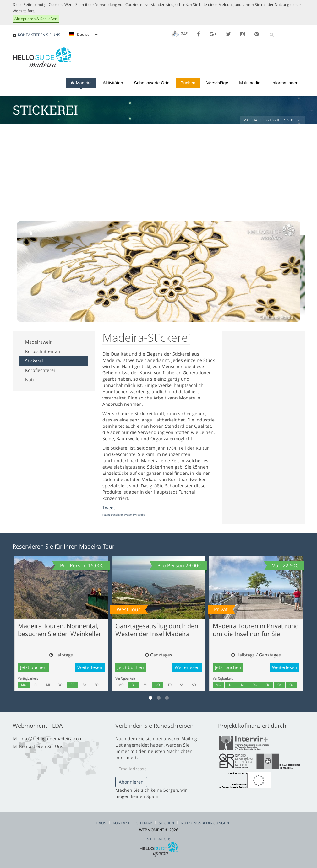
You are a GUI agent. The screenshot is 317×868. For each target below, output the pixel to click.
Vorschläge (217, 83)
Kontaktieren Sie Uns (41, 746)
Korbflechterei (40, 370)
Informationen (285, 83)
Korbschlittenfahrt (44, 351)
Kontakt (121, 823)
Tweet (109, 508)
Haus (101, 823)
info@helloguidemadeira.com (52, 739)
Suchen (166, 823)
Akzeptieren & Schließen (36, 19)
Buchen (188, 83)
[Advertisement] (159, 171)
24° (179, 34)
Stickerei (34, 361)
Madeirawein (39, 342)
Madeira (81, 83)
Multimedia (250, 83)
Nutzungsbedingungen (205, 823)
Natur (31, 380)
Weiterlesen (90, 667)
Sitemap (144, 823)
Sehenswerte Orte (152, 83)
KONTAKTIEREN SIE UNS (39, 35)
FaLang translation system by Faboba (124, 514)
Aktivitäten (113, 83)
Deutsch (83, 35)
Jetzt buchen (33, 667)
